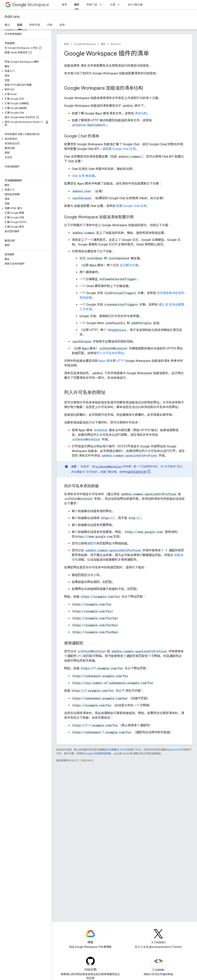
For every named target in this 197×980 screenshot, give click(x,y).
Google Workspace (85, 44)
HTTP (120, 361)
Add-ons (12, 17)
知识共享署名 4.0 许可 (116, 750)
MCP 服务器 (135, 5)
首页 (64, 5)
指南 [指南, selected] (20, 25)
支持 (62, 25)
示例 (50, 25)
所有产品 (92, 5)
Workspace (31, 5)
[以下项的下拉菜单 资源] (120, 5)
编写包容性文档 (137, 472)
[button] (25, 71)
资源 (113, 5)
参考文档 (35, 25)
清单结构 (141, 113)
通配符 (92, 543)
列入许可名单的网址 (110, 353)
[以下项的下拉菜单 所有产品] (102, 5)
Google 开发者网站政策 (98, 753)
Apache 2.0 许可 (175, 750)
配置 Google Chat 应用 (121, 149)
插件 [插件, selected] (77, 5)
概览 (7, 25)
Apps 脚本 (106, 361)
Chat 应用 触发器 (83, 176)
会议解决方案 (129, 265)
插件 (103, 44)
